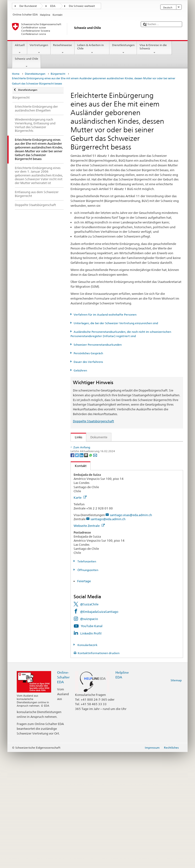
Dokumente (99, 437)
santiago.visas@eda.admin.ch (131, 631)
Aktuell (20, 49)
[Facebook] (73, 571)
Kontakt (79, 582)
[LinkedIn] (82, 571)
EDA (53, 6)
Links (76, 437)
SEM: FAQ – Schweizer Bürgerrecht (101, 453)
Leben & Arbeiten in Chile (92, 49)
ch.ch (79, 535)
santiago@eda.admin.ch (108, 635)
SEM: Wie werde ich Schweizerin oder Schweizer (111, 446)
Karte (80, 614)
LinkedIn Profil (91, 749)
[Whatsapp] (91, 571)
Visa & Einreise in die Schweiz (154, 49)
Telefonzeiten (86, 677)
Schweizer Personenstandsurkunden (98, 345)
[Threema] (86, 571)
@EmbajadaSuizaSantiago (99, 727)
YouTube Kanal (92, 742)
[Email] (95, 571)
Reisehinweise (63, 49)
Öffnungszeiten (87, 686)
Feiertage (84, 697)
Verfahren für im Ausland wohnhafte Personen (105, 315)
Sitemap (176, 796)
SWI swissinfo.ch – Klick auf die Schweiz (104, 542)
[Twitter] (77, 571)
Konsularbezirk (87, 761)
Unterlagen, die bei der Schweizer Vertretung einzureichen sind (116, 323)
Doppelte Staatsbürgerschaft (93, 421)
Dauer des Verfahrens (88, 362)
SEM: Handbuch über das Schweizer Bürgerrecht (110, 461)
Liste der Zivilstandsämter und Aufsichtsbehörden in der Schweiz (122, 520)
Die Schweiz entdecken (92, 528)
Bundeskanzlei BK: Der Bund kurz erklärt (105, 550)
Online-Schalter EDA (63, 793)
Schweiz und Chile (26, 63)
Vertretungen (39, 49)
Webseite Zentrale (89, 642)
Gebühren (80, 370)
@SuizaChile (89, 720)
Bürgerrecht (58, 74)
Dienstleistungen (123, 49)
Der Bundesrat (28, 6)
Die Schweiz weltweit (82, 6)
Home (16, 74)
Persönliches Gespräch (88, 353)
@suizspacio (89, 735)
